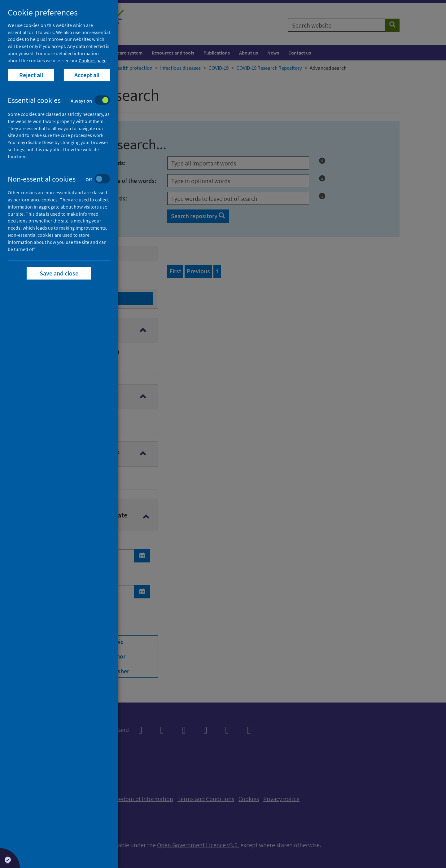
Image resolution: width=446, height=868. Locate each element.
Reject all (31, 75)
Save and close (59, 273)
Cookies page (93, 60)
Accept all (87, 75)
